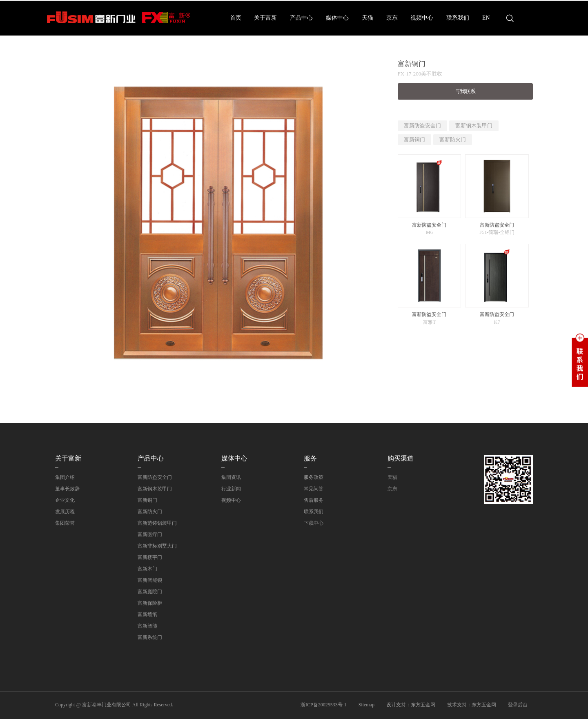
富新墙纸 (147, 614)
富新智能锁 (150, 580)
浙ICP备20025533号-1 (324, 705)
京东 (392, 18)
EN (486, 18)
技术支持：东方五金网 (472, 705)
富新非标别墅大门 (157, 546)
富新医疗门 (150, 534)
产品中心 (301, 18)
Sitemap (366, 705)
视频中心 (422, 18)
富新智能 (147, 626)
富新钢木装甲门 (474, 126)
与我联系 (465, 91)
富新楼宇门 (150, 557)
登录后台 (518, 705)
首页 (236, 18)
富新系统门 (150, 637)
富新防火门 (453, 139)
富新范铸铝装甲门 (157, 523)
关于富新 (265, 18)
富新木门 (147, 569)
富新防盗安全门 (422, 126)
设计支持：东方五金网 (411, 705)
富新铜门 (414, 139)
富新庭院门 (150, 592)
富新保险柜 (150, 603)
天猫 (367, 18)
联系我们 (458, 18)
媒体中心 (337, 18)
